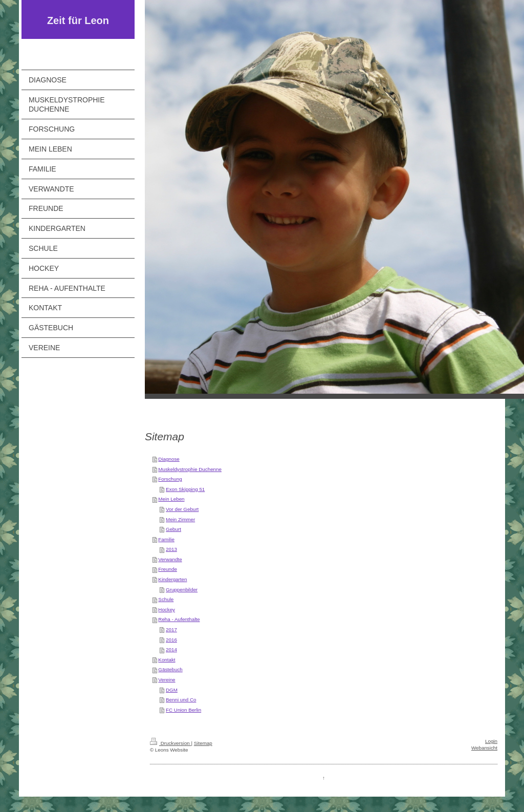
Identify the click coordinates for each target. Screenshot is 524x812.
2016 (171, 640)
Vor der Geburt (182, 509)
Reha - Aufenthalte (179, 619)
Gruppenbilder (182, 590)
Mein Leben (171, 499)
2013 (171, 549)
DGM (172, 690)
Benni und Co (181, 700)
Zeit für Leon (78, 20)
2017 (171, 629)
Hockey (167, 610)
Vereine (167, 680)
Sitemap (203, 743)
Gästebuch (170, 669)
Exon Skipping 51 (185, 489)
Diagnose (169, 459)
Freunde (168, 569)
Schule (166, 599)
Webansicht (484, 748)
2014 (171, 649)
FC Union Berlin (183, 710)
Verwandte (170, 559)
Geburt (173, 529)
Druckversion (171, 743)
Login (491, 741)
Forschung (170, 479)
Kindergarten (172, 579)
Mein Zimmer (180, 519)
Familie (166, 539)
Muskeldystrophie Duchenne (190, 469)
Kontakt (167, 660)
